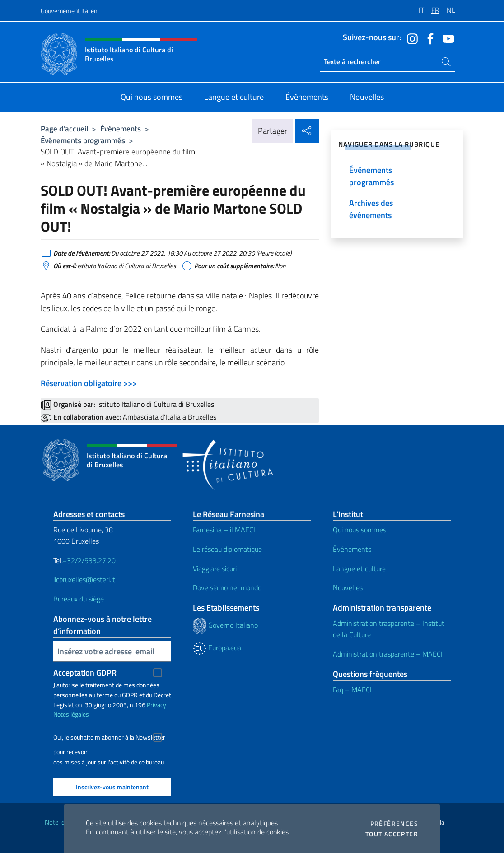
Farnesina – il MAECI (224, 530)
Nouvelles (348, 587)
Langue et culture (359, 569)
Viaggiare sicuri (215, 569)
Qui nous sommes (359, 530)
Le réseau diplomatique (227, 549)
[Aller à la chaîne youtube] (446, 38)
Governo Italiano (225, 625)
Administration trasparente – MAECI (388, 654)
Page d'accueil (64, 128)
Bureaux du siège (79, 599)
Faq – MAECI (352, 690)
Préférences (394, 824)
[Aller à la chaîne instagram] (410, 38)
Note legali (60, 822)
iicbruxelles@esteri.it (84, 579)
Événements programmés (83, 140)
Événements (121, 128)
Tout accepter (392, 834)
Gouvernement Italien (69, 11)
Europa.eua (217, 648)
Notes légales (71, 714)
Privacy (156, 705)
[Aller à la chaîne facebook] (428, 38)
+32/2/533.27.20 (89, 560)
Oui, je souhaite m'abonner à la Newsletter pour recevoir (109, 739)
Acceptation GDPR (85, 673)
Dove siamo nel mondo (227, 587)
